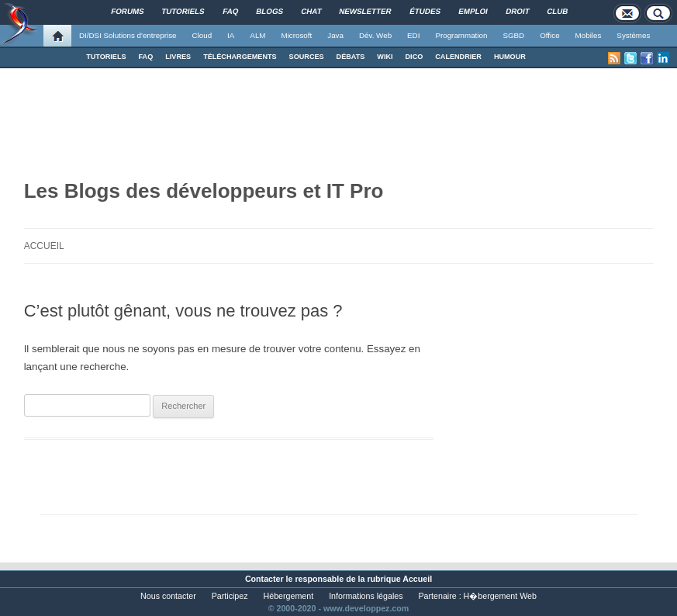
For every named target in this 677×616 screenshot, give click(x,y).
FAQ (146, 57)
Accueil (44, 246)
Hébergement (289, 596)
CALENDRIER (458, 57)
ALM (257, 35)
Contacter (264, 579)
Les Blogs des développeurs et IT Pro (204, 191)
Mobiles (589, 35)
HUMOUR (510, 57)
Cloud (202, 35)
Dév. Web (375, 35)
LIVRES (178, 57)
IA (231, 35)
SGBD (513, 35)
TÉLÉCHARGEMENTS (240, 57)
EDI (413, 35)
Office (549, 35)
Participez (230, 596)
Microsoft (297, 35)
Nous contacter (168, 596)
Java (335, 35)
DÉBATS (351, 57)
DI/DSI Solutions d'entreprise (128, 35)
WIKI (385, 57)
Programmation (461, 35)
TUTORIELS (106, 57)
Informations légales (366, 596)
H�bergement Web (500, 596)
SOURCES (307, 57)
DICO (414, 57)
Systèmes (633, 35)
